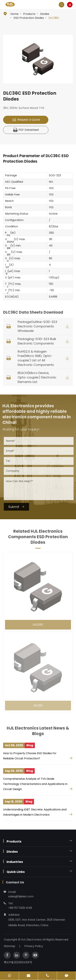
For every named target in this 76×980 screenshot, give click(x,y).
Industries (15, 862)
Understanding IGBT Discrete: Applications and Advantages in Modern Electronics (35, 812)
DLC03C (38, 622)
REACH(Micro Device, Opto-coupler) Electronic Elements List (37, 377)
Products (29, 14)
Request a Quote (26, 120)
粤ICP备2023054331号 (20, 962)
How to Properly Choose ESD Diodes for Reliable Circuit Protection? (30, 756)
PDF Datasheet (26, 130)
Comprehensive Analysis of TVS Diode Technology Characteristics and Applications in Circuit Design (35, 784)
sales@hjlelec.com (19, 896)
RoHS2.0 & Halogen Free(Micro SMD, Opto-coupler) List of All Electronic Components (36, 358)
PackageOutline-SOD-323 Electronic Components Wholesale (37, 326)
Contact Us (13, 882)
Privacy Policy (35, 946)
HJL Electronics (33, 940)
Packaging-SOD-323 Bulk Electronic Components (37, 341)
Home (14, 14)
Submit (18, 507)
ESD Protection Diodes (29, 18)
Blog (30, 745)
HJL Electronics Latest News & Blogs (38, 733)
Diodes (45, 14)
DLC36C (54, 18)
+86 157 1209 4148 (18, 908)
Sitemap (11, 946)
